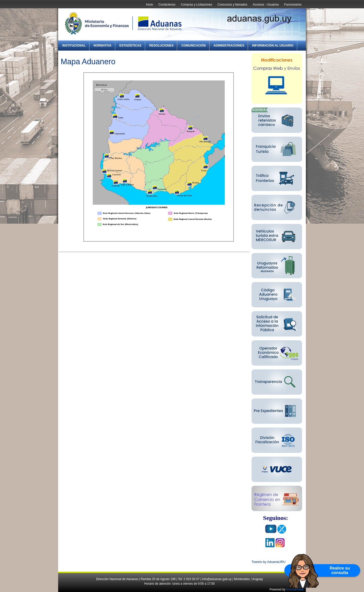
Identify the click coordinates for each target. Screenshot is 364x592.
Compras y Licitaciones (196, 5)
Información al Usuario (273, 46)
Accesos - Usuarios (266, 5)
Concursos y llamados (232, 5)
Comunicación (194, 46)
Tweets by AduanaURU (268, 562)
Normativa (103, 46)
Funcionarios (293, 5)
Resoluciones (161, 46)
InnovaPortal (295, 589)
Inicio (149, 5)
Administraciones (229, 46)
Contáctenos (167, 5)
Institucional (74, 46)
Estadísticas (130, 46)
